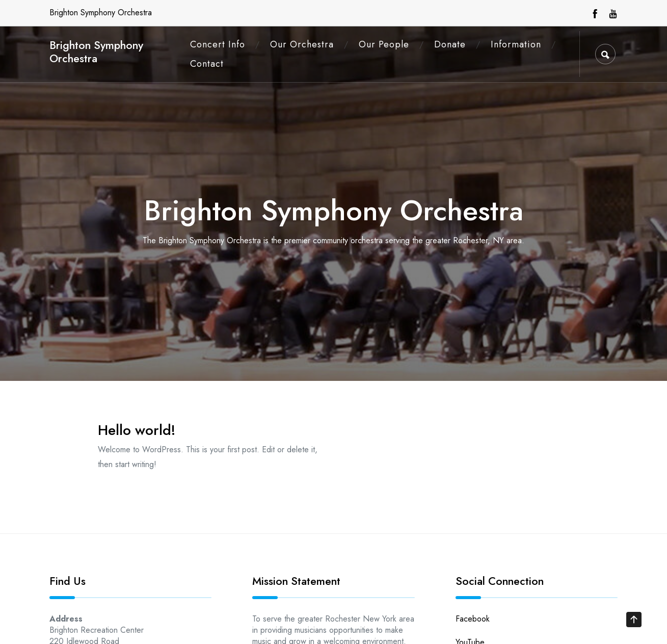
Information (516, 44)
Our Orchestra (302, 44)
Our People (384, 44)
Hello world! (137, 430)
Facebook (473, 619)
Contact (207, 64)
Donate (450, 44)
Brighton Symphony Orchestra (96, 52)
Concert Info (218, 44)
